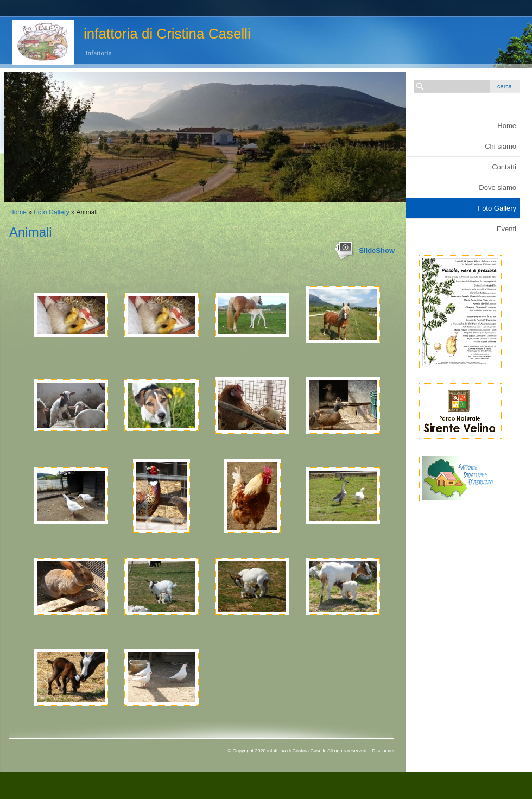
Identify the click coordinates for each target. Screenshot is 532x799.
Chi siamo (501, 146)
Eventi (506, 229)
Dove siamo (498, 188)
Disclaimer (383, 751)
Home (18, 212)
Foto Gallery (51, 212)
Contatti (504, 167)
